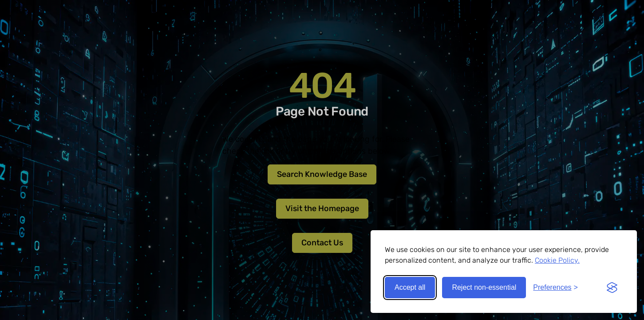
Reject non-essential (484, 287)
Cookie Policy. (557, 260)
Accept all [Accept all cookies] (410, 287)
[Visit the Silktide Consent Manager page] (612, 288)
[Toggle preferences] (555, 288)
